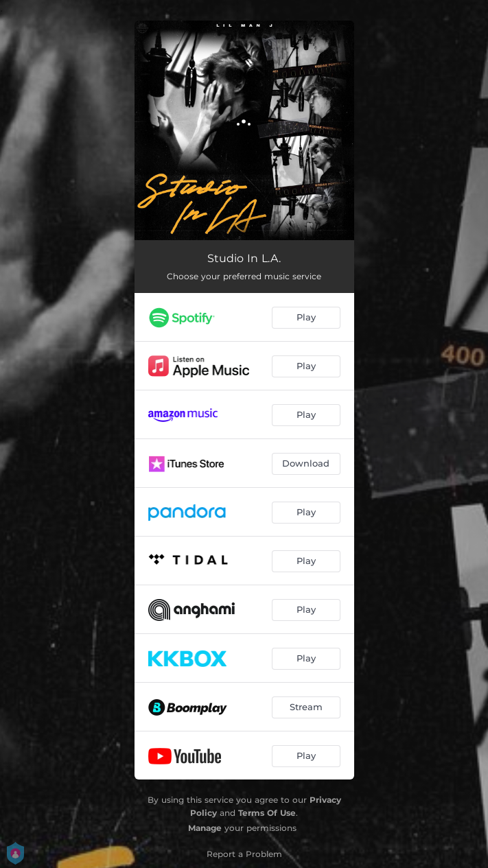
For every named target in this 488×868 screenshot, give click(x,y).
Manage (205, 828)
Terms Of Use (267, 813)
